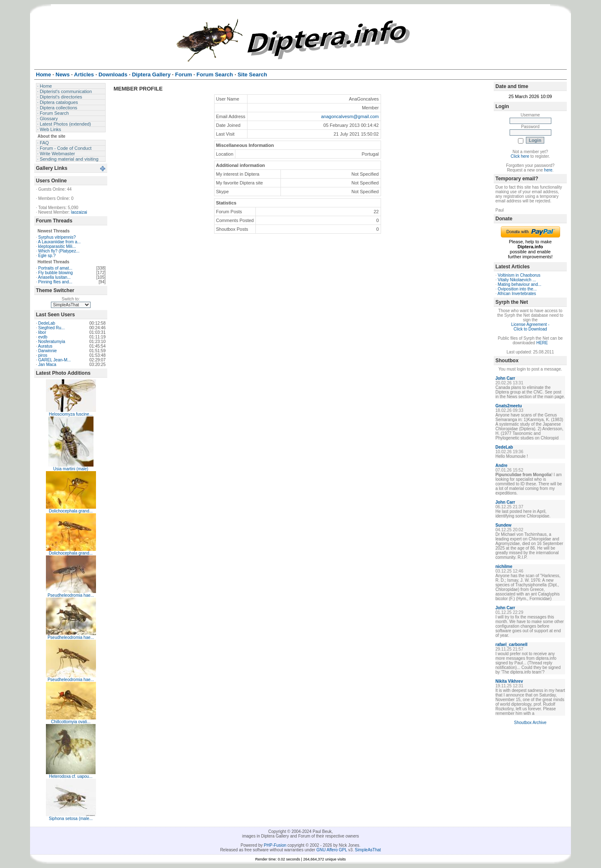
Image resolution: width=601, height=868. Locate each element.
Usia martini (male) (71, 469)
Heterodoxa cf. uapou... (71, 776)
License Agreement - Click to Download (530, 327)
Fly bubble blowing (56, 273)
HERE (542, 343)
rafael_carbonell (511, 645)
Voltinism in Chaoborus (519, 275)
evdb (43, 337)
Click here (520, 156)
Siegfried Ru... (52, 328)
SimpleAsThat (368, 850)
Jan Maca (47, 365)
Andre (501, 466)
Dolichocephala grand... (71, 511)
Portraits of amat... (56, 268)
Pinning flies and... (56, 282)
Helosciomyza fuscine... (71, 414)
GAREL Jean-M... (55, 360)
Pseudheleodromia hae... (71, 595)
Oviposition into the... (517, 289)
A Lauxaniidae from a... (59, 242)
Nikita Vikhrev (509, 681)
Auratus (45, 346)
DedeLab (47, 323)
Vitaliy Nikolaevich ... (517, 280)
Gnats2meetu (509, 406)
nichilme (504, 566)
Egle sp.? (47, 256)
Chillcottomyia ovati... (71, 722)
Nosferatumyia (52, 342)
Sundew (503, 525)
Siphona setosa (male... (71, 819)
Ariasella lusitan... (54, 277)
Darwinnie (48, 351)
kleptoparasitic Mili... (57, 246)
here (548, 170)
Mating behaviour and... (520, 284)
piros (43, 355)
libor (42, 332)
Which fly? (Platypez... (59, 251)
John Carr (505, 378)
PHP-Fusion (275, 845)
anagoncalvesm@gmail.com (350, 116)
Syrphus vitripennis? (57, 237)
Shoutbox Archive (530, 723)
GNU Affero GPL (332, 850)
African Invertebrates (517, 294)
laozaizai (79, 212)
